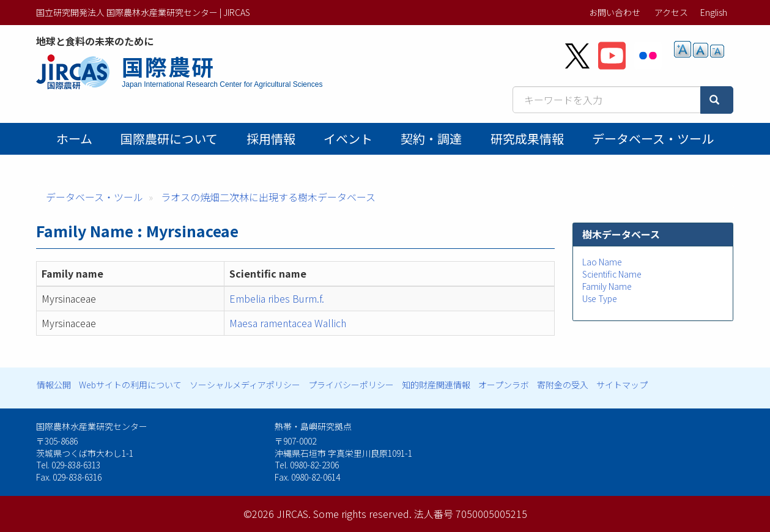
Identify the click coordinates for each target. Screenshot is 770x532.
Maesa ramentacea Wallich (288, 323)
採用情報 (271, 139)
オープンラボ (504, 385)
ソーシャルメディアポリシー (245, 385)
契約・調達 (431, 139)
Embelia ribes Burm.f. (277, 298)
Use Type (600, 298)
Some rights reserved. (362, 514)
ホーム (74, 139)
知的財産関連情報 (436, 385)
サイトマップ (622, 385)
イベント (348, 139)
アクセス (671, 12)
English (714, 12)
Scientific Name (612, 274)
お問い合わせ (615, 12)
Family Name (607, 286)
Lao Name (602, 262)
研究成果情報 (527, 139)
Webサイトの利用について (130, 385)
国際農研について (169, 139)
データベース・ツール (653, 139)
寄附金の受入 (563, 385)
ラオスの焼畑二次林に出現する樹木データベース (268, 197)
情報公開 (54, 385)
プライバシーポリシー (351, 385)
